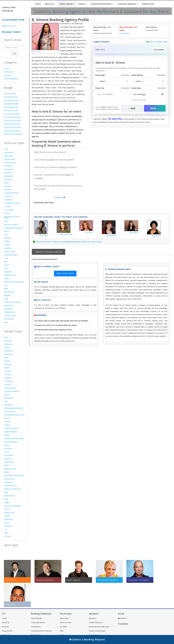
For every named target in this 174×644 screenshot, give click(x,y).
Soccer (7, 509)
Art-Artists (8, 166)
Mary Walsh (134, 233)
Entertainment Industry (14, 228)
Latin (6, 268)
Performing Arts (11, 486)
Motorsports (9, 479)
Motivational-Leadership (14, 282)
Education (8, 405)
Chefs (7, 368)
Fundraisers (36, 627)
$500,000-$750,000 (12, 131)
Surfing (7, 516)
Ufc (6, 529)
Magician (8, 272)
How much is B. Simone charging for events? (56, 167)
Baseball (8, 173)
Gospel (7, 245)
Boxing (7, 361)
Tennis (7, 523)
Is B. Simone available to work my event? (54, 160)
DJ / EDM (63, 627)
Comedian (8, 200)
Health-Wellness (11, 432)
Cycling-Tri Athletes (12, 391)
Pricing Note (124, 33)
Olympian (8, 482)
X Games (8, 536)
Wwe (6, 322)
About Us (50, 4)
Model (7, 278)
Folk (6, 235)
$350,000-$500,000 (12, 127)
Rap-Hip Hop (9, 292)
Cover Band (9, 210)
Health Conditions (11, 428)
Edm (6, 221)
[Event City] (112, 94)
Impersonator (10, 251)
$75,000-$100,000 (12, 114)
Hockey (7, 435)
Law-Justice (9, 455)
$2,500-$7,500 (10, 94)
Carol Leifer (89, 232)
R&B (6, 289)
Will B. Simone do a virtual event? (50, 152)
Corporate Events (38, 622)
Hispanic (8, 248)
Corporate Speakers (128, 4)
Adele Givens (156, 236)
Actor (6, 149)
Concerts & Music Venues (41, 631)
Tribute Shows (10, 315)
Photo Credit (36, 52)
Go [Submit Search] (15, 53)
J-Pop (6, 258)
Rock (6, 299)
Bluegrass (8, 179)
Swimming (8, 305)
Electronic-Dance (11, 225)
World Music (9, 319)
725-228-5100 (114, 119)
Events (83, 4)
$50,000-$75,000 (11, 111)
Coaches (8, 378)
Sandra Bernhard (66, 234)
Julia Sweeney (111, 236)
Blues (6, 183)
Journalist (8, 448)
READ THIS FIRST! (65, 273)
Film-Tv (7, 231)
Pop (6, 285)
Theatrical (8, 309)
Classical (8, 196)
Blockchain (9, 354)
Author (7, 347)
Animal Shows (10, 163)
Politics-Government (12, 489)
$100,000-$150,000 (12, 117)
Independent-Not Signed (14, 438)
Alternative (9, 156)
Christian (8, 189)
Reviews (5, 627)
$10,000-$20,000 (11, 100)
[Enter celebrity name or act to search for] (15, 47)
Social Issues (9, 512)
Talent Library (67, 4)
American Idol (10, 159)
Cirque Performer (11, 193)
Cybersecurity (10, 388)
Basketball (8, 176)
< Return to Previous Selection (49, 252)
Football (7, 238)
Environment (9, 411)
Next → (155, 108)
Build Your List (9, 26)
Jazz (6, 262)
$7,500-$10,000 (11, 97)
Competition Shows (12, 203)
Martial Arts (9, 462)
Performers (9, 72)
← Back (132, 108)
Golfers (7, 241)
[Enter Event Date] (148, 94)
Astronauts (9, 169)
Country (7, 206)
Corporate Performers (102, 4)
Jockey (7, 445)
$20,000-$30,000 (11, 104)
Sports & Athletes (11, 79)
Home (38, 4)
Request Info (148, 4)
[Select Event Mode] (148, 81)
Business (8, 186)
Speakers (8, 75)
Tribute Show (10, 312)
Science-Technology (12, 302)
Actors (7, 68)
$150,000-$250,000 (12, 121)
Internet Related (11, 255)
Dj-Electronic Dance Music (12, 217)
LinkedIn (122, 618)
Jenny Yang (43, 236)
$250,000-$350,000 (12, 124)
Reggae (7, 295)
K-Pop (7, 265)
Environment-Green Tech (14, 415)
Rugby (7, 502)
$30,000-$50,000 (11, 107)
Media (7, 465)
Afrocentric (9, 152)
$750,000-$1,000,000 (13, 134)
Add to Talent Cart (158, 42)
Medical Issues (10, 275)
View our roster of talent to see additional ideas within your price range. (69, 242)
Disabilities (9, 398)
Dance (7, 213)
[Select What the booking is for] (112, 81)
